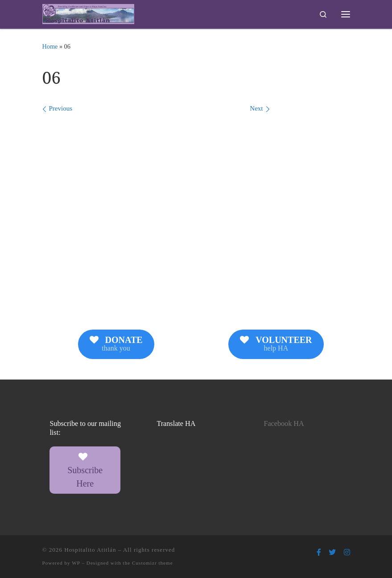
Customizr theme (153, 563)
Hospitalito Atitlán (90, 550)
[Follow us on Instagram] (347, 552)
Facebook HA (284, 424)
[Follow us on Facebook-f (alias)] (319, 552)
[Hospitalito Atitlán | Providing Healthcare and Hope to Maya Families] (88, 13)
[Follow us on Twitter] (332, 552)
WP (76, 563)
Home (50, 46)
